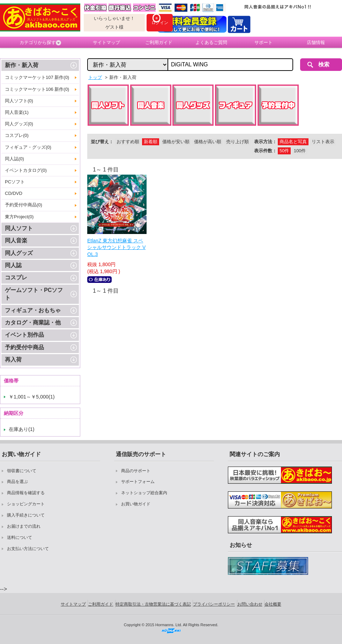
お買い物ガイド (136, 504)
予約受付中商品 (24, 347)
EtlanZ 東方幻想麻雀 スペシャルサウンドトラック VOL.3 (116, 247)
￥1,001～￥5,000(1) (32, 397)
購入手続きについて (26, 515)
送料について (20, 537)
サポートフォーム (138, 482)
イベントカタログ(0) (26, 170)
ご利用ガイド (159, 42)
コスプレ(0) (17, 135)
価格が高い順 (208, 142)
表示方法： (265, 142)
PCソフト (15, 182)
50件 (284, 151)
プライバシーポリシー (214, 604)
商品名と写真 (293, 142)
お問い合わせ (250, 604)
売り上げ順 (237, 142)
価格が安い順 (176, 142)
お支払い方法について (28, 549)
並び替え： (102, 142)
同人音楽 (16, 240)
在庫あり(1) (22, 429)
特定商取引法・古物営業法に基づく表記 (153, 604)
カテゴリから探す (40, 43)
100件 (300, 151)
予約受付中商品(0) (24, 205)
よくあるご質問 (211, 42)
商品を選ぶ (17, 482)
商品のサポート (136, 471)
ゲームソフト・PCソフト (34, 294)
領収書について (22, 471)
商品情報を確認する (26, 493)
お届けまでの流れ (24, 526)
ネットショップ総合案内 (144, 493)
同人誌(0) (14, 159)
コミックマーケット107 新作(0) (37, 77)
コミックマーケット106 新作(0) (37, 89)
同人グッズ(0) (19, 124)
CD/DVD (14, 193)
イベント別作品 (24, 335)
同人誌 (13, 265)
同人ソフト (19, 228)
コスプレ (16, 277)
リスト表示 (323, 142)
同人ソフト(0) (19, 101)
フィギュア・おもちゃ (33, 310)
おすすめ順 (128, 142)
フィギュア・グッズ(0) (28, 147)
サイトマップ (106, 42)
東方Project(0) (19, 217)
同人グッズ (19, 253)
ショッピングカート (26, 504)
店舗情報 (316, 42)
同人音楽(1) (17, 112)
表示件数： (265, 151)
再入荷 (13, 360)
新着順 (151, 142)
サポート (263, 42)
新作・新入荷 (22, 65)
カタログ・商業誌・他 (33, 323)
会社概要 (273, 604)
